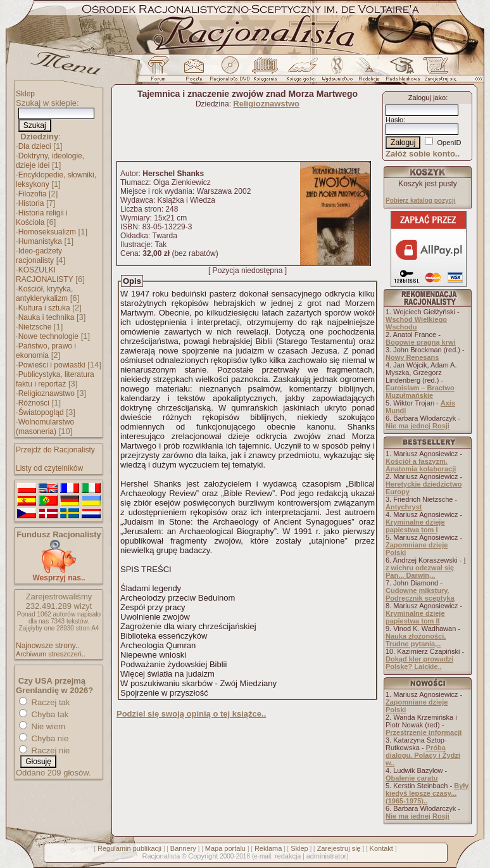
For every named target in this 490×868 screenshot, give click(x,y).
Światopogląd (41, 412)
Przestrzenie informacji (424, 732)
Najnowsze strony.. (47, 646)
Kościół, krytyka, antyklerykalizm (44, 294)
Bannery (183, 848)
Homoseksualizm (47, 232)
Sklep (25, 94)
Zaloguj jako (427, 98)
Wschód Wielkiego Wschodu (416, 323)
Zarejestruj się (339, 848)
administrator (327, 856)
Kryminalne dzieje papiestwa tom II (415, 617)
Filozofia (33, 194)
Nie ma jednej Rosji (418, 426)
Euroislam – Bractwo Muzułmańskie (420, 392)
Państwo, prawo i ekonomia (46, 351)
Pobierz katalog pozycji (421, 201)
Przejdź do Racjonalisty (55, 450)
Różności (34, 403)
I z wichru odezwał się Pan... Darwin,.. (426, 568)
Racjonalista (161, 856)
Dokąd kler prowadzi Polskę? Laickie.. (419, 663)
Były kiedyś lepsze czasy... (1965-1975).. (427, 793)
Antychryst (404, 507)
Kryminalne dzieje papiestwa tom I (415, 526)
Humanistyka (40, 241)
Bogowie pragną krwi (421, 342)
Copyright (203, 856)
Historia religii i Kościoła (42, 218)
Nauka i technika (47, 317)
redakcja (288, 856)
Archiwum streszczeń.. (51, 654)
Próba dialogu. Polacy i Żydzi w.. (423, 755)
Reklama (268, 848)
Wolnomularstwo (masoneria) (45, 427)
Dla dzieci (35, 146)
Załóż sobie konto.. (423, 154)
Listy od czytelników (49, 468)
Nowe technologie (48, 336)
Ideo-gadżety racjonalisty (39, 256)
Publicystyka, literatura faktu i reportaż (55, 379)
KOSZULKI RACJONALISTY (45, 275)
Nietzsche (35, 327)
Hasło (394, 120)
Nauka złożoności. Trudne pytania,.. (416, 640)
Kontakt (381, 848)
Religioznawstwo (47, 393)
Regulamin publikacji (129, 848)
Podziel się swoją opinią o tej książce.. (191, 714)
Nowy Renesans (412, 357)
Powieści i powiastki (52, 365)
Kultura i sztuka (44, 308)
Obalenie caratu (412, 778)
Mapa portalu (225, 848)
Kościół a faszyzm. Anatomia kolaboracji (421, 465)
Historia (31, 203)
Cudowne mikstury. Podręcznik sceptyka (420, 594)
